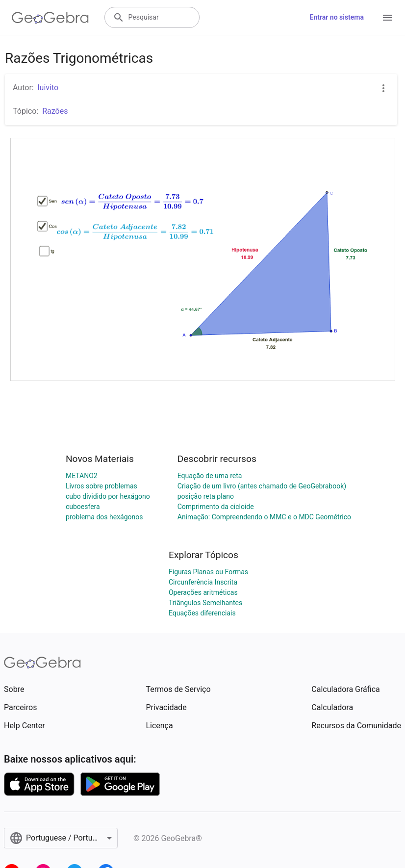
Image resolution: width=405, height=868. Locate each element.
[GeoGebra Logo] (50, 18)
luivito (48, 88)
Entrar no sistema (337, 17)
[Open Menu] (387, 18)
